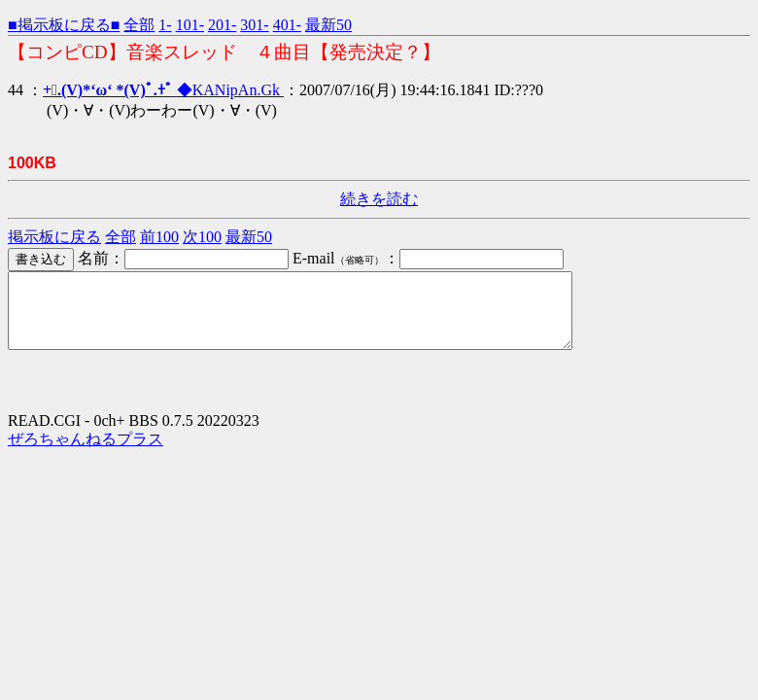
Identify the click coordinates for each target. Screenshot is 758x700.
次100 (202, 237)
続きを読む (379, 199)
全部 (139, 25)
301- (254, 25)
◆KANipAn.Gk (163, 90)
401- (287, 25)
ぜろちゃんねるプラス (86, 454)
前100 (159, 237)
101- (190, 25)
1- (165, 25)
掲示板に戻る (54, 237)
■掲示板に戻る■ (64, 25)
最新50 (328, 25)
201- (222, 25)
